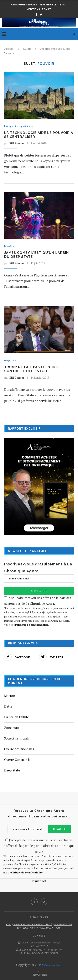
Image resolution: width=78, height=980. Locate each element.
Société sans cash (17, 738)
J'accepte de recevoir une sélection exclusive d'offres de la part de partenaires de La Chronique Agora (39, 846)
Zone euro (12, 728)
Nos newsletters (52, 5)
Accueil (9, 49)
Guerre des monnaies (19, 749)
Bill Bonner (17, 143)
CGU (9, 924)
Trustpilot (39, 881)
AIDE (58, 928)
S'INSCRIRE (39, 591)
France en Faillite (17, 717)
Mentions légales (39, 9)
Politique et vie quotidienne (19, 126)
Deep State (10, 246)
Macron (10, 696)
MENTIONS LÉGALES (42, 928)
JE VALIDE (59, 829)
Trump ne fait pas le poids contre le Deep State (31, 369)
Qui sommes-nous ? (24, 5)
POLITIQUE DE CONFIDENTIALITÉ (33, 924)
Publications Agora (52, 965)
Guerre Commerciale (19, 760)
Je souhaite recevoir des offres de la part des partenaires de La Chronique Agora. (39, 611)
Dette (8, 706)
